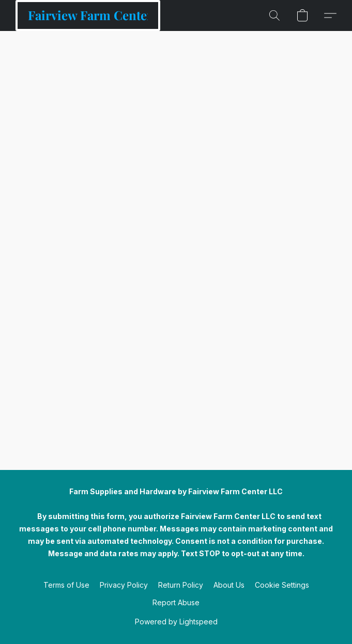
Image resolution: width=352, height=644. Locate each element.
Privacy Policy (124, 585)
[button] (88, 15)
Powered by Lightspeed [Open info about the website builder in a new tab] (176, 622)
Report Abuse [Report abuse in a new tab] (176, 602)
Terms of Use (66, 585)
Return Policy (181, 585)
